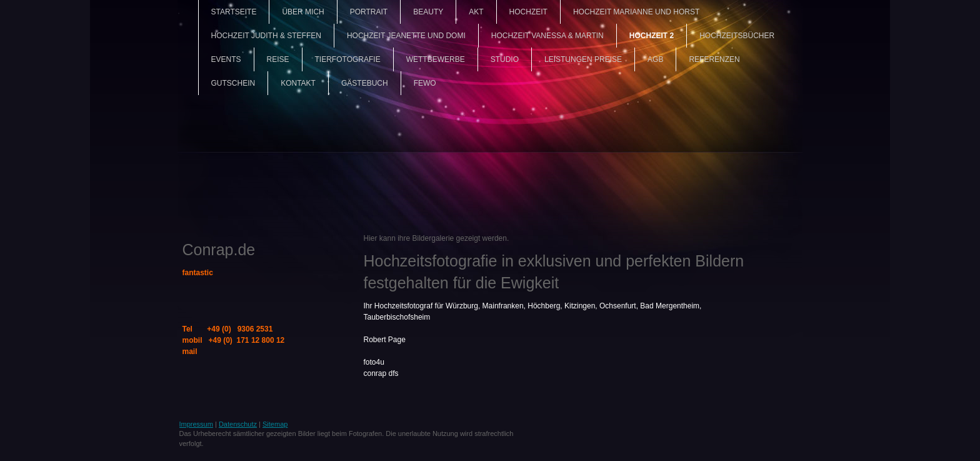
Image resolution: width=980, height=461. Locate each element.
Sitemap (275, 424)
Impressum (196, 424)
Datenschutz (238, 424)
